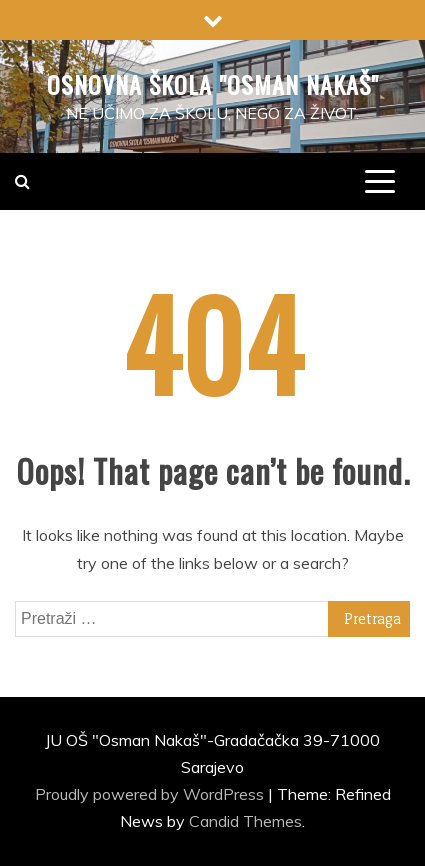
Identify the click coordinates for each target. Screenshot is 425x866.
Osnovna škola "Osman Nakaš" (213, 84)
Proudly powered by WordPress (151, 794)
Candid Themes (245, 821)
